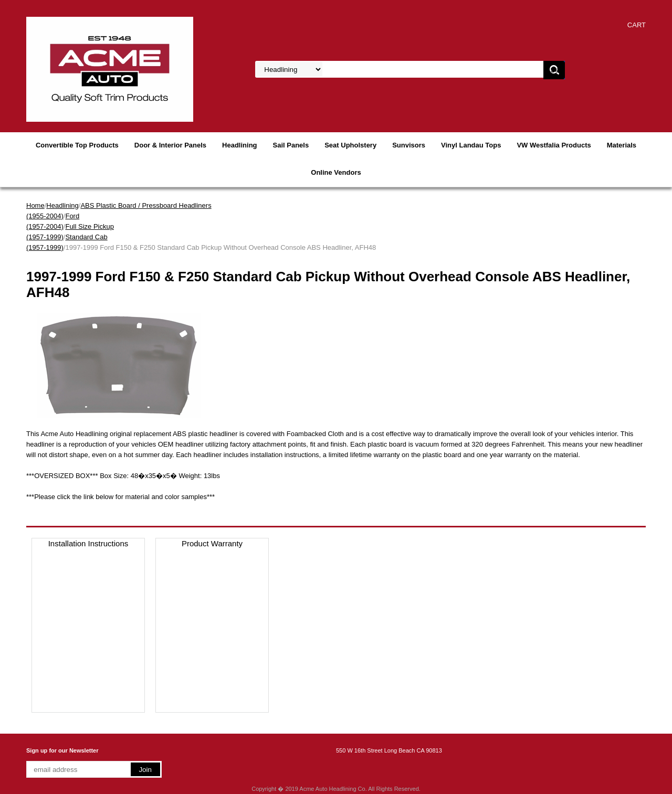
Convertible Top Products (77, 145)
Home (35, 205)
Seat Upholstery (350, 145)
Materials (622, 145)
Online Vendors (336, 172)
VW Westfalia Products (554, 145)
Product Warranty (212, 543)
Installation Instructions (88, 543)
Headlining (239, 145)
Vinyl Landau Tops (471, 145)
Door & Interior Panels (170, 145)
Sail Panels (291, 145)
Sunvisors (409, 145)
